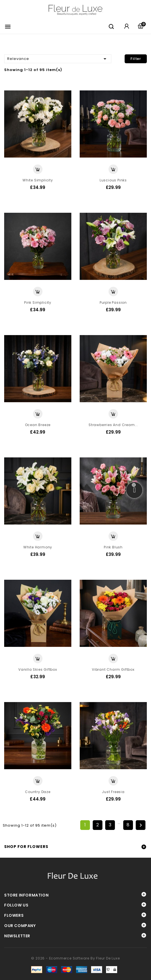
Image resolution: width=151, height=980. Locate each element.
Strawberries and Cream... (113, 425)
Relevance (58, 58)
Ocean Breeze (38, 425)
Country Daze (38, 792)
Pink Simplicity (38, 302)
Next (141, 825)
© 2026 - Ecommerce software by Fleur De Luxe (75, 958)
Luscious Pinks (113, 180)
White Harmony (38, 547)
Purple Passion (113, 302)
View (38, 169)
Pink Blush (113, 547)
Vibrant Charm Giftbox (113, 669)
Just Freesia (113, 792)
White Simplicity (38, 180)
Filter (136, 59)
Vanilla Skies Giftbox (38, 669)
